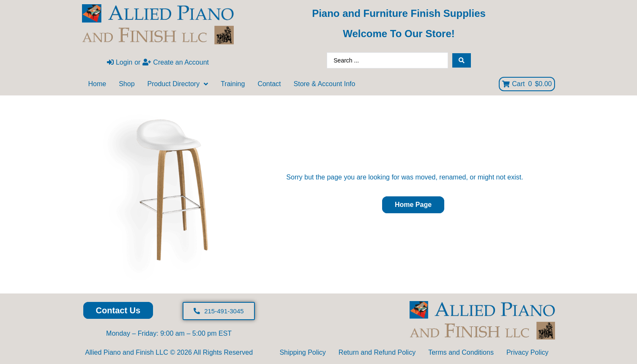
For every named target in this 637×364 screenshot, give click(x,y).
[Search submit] (462, 60)
